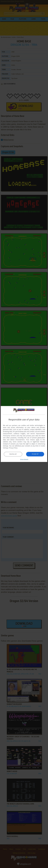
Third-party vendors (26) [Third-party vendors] (11, 436)
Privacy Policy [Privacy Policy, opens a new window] (13, 448)
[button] (24, 460)
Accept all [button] (35, 454)
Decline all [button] (13, 454)
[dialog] (24, 434)
